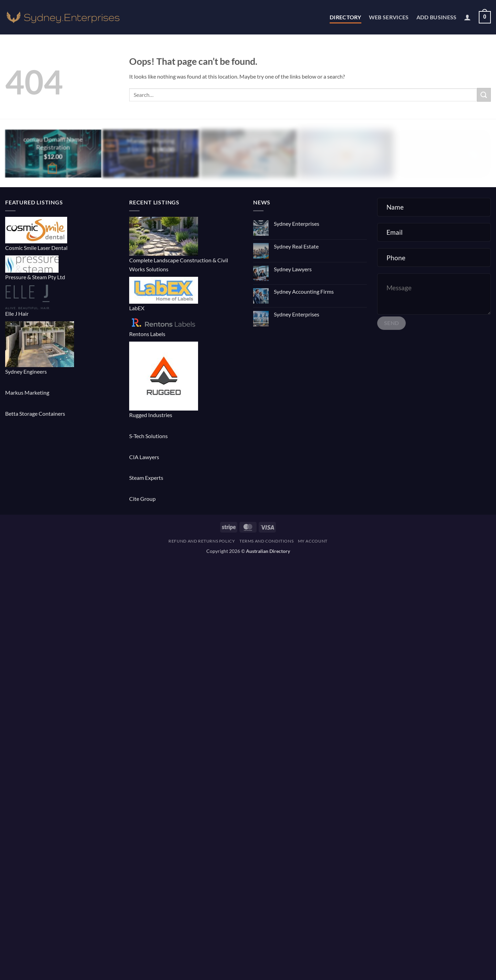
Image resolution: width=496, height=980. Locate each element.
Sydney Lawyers (293, 269)
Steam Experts (146, 478)
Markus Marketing (27, 392)
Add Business (437, 17)
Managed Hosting (151, 141)
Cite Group (142, 499)
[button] (467, 17)
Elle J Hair (17, 314)
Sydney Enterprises (297, 224)
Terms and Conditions (266, 541)
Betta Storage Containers (35, 413)
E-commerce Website (248, 141)
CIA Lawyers (144, 457)
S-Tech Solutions (148, 436)
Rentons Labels (147, 334)
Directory (345, 17)
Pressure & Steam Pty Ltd (35, 277)
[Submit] (484, 95)
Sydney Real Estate (296, 246)
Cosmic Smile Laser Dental (36, 248)
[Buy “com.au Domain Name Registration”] (52, 169)
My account (313, 541)
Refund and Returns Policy (202, 541)
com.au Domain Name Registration (53, 143)
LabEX (137, 308)
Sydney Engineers (26, 371)
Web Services (389, 17)
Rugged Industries (151, 415)
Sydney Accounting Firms (304, 291)
